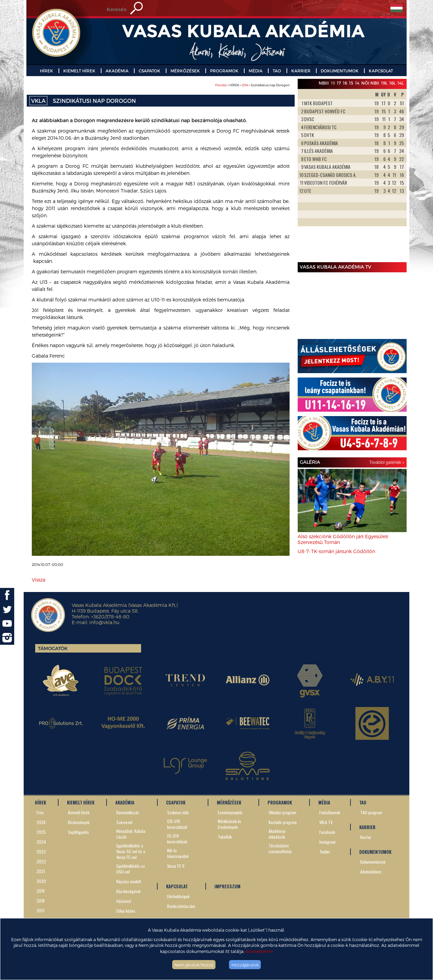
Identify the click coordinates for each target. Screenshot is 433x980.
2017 (41, 910)
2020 (41, 881)
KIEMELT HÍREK (79, 71)
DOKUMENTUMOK (340, 71)
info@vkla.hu (104, 622)
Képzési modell (129, 881)
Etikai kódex (126, 911)
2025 (41, 832)
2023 (41, 852)
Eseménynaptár (230, 812)
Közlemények (79, 822)
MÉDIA (256, 71)
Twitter (325, 852)
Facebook (327, 832)
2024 (41, 842)
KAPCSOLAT (381, 71)
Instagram (327, 842)
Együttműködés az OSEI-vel (131, 869)
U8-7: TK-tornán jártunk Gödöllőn (336, 551)
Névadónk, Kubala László (131, 834)
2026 (41, 822)
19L (384, 83)
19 (333, 83)
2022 (41, 861)
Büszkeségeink (128, 891)
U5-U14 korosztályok (177, 839)
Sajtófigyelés (78, 832)
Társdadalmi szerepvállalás (280, 848)
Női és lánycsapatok (178, 853)
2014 (245, 85)
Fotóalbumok (330, 812)
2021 (41, 871)
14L (401, 83)
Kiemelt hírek (79, 812)
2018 (41, 901)
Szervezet (124, 822)
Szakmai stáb (178, 812)
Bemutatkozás (128, 812)
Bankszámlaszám (181, 906)
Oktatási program (282, 812)
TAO (277, 71)
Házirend (124, 901)
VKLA (38, 101)
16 (345, 83)
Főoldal (221, 85)
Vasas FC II (176, 866)
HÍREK (47, 71)
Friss (40, 812)
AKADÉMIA (117, 71)
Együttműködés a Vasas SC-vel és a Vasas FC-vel (131, 851)
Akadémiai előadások (277, 834)
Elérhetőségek (178, 896)
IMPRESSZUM (227, 886)
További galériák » (387, 462)
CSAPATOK (150, 71)
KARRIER (301, 71)
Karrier (366, 837)
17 (339, 83)
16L (392, 83)
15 (351, 83)
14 (357, 83)
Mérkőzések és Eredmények (230, 824)
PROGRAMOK (224, 71)
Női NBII (370, 83)
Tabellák (225, 837)
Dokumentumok (373, 862)
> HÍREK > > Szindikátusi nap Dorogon (252, 85)
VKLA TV (326, 822)
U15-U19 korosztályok (177, 824)
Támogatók (53, 648)
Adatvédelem (259, 951)
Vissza (39, 580)
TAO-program (371, 812)
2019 (41, 891)
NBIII (324, 83)
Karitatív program (283, 822)
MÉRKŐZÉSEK (185, 71)
